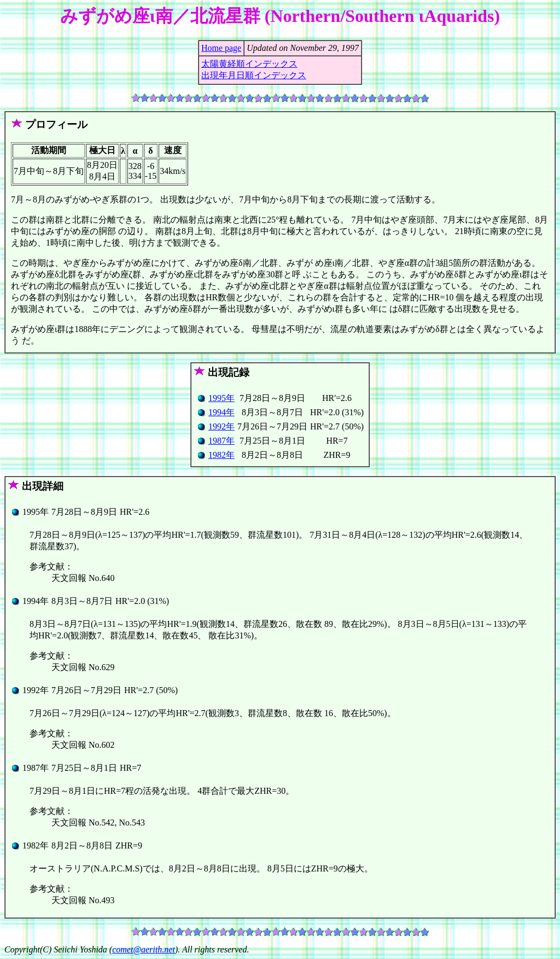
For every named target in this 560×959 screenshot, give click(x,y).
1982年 (221, 455)
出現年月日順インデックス (254, 75)
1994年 (221, 412)
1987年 (221, 441)
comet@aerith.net (144, 949)
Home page (221, 48)
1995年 (221, 398)
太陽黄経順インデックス (249, 64)
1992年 (221, 426)
